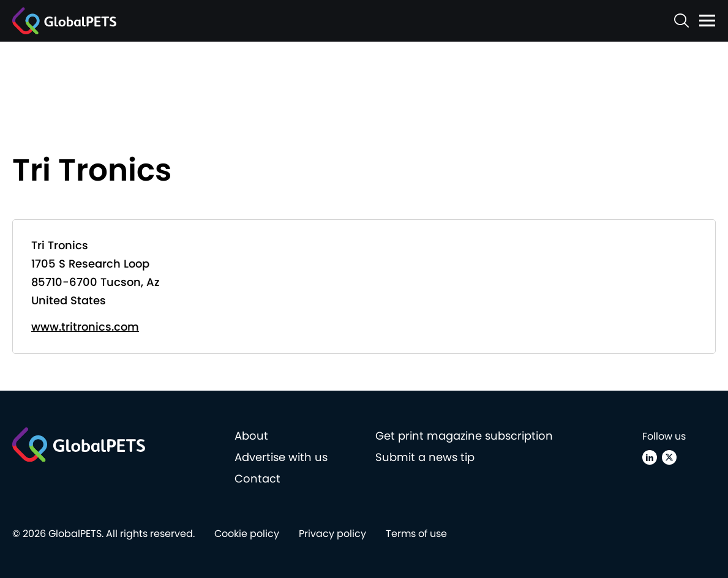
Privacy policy (332, 534)
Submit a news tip (425, 457)
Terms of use (416, 534)
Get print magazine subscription (464, 436)
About (251, 436)
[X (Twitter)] (669, 457)
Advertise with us (281, 457)
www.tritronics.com (85, 327)
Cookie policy (247, 534)
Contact (257, 479)
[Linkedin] (650, 457)
